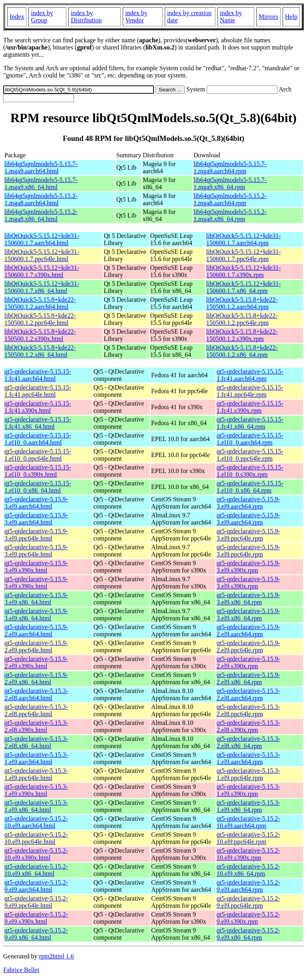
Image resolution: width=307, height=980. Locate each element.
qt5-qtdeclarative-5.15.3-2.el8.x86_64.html (36, 742)
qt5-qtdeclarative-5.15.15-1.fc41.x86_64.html (38, 423)
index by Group (42, 17)
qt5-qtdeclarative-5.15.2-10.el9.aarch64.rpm (248, 822)
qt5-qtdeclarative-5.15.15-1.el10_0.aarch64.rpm (250, 439)
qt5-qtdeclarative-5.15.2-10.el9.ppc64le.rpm (248, 838)
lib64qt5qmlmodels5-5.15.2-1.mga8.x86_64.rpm (230, 215)
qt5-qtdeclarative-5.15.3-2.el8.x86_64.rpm (248, 742)
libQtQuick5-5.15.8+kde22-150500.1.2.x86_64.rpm (242, 351)
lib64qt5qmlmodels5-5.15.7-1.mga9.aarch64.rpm (230, 167)
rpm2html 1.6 (57, 956)
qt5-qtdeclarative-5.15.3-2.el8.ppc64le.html (36, 710)
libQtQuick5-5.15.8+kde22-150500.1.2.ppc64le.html (40, 319)
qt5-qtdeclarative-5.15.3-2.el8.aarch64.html (36, 694)
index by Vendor (136, 17)
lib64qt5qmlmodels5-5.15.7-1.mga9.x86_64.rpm (230, 183)
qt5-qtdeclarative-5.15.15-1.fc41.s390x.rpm (250, 407)
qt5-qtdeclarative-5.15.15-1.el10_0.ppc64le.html (38, 455)
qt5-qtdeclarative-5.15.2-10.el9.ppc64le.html (36, 838)
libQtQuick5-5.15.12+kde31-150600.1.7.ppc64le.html (42, 255)
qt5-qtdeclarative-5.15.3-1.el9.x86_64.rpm (248, 806)
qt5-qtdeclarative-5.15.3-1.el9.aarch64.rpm (248, 758)
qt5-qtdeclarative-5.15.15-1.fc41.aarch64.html (38, 375)
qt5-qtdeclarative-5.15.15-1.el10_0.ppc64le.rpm (250, 455)
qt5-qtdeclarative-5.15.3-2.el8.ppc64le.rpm (248, 710)
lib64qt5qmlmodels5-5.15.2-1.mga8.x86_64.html (41, 215)
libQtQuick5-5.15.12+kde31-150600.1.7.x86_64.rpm (244, 287)
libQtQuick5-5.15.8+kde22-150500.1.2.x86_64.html (40, 351)
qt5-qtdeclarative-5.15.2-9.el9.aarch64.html (36, 886)
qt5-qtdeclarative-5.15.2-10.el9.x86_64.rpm (248, 870)
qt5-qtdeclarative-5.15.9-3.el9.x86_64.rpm (248, 599)
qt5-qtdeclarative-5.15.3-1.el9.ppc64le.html (36, 774)
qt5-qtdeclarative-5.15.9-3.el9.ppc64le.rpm (248, 535)
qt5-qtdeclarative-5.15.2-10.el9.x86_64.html (36, 870)
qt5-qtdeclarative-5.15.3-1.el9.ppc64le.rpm (248, 774)
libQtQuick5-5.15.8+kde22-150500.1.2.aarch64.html (40, 303)
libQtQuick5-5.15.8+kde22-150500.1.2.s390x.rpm (242, 335)
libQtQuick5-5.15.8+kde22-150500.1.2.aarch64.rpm (242, 303)
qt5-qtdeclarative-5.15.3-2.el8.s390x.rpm (248, 726)
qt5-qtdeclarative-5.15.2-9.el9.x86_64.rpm (248, 934)
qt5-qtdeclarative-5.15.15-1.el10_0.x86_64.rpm (250, 487)
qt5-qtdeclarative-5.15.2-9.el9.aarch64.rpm (248, 886)
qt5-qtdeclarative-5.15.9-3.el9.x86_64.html (36, 599)
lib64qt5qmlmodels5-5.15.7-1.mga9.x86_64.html (41, 183)
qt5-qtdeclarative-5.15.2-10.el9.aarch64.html (36, 822)
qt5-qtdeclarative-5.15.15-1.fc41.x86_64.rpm (250, 423)
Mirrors (268, 17)
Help (291, 17)
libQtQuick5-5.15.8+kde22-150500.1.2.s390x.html (40, 335)
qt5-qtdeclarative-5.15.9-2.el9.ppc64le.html (36, 646)
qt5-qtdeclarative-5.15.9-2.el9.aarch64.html (36, 631)
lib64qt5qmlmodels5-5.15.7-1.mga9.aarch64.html (41, 167)
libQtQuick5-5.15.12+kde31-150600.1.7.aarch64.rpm (244, 239)
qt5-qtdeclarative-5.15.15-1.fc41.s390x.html (38, 407)
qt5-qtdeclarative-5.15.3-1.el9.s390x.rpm (248, 790)
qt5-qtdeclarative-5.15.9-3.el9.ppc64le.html (36, 535)
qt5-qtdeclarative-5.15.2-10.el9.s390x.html (36, 854)
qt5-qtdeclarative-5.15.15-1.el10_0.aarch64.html (38, 439)
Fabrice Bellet (21, 970)
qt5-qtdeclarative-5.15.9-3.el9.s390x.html (36, 567)
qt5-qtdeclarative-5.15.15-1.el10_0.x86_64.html (38, 487)
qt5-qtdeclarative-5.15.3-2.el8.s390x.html (36, 726)
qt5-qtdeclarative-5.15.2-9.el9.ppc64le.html (36, 902)
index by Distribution (86, 17)
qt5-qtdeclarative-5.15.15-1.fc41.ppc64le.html (38, 391)
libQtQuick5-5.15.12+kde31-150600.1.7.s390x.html (42, 271)
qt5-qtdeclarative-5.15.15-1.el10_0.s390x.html (38, 471)
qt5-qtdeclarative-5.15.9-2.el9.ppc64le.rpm (248, 646)
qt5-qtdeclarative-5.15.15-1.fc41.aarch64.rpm (250, 375)
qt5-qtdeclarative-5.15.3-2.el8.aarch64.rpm (248, 694)
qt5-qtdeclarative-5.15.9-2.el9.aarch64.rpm (248, 631)
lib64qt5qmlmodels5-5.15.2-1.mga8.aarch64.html (41, 199)
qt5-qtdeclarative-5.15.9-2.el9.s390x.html (36, 662)
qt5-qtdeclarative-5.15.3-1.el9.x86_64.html (36, 806)
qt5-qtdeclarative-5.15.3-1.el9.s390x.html (36, 790)
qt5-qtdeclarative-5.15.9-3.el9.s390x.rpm (248, 567)
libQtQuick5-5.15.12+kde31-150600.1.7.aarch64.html (42, 239)
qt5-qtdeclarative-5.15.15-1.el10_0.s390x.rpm (250, 471)
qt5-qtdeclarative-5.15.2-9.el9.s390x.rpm (248, 918)
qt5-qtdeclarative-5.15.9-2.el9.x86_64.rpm (248, 678)
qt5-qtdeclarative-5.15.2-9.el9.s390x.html (36, 918)
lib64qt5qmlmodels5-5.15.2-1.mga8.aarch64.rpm (230, 199)
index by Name (231, 17)
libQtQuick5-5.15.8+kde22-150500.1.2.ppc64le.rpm (242, 319)
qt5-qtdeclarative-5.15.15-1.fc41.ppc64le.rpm (250, 391)
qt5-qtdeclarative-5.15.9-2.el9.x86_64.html (36, 678)
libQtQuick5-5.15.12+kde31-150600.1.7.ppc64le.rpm (244, 255)
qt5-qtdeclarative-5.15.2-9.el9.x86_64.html (36, 934)
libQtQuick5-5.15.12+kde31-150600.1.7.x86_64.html (42, 287)
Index (17, 17)
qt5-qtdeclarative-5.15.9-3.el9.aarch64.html (36, 503)
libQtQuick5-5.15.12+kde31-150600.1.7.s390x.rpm (244, 271)
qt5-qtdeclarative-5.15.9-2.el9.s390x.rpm (248, 662)
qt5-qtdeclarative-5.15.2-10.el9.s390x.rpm (248, 854)
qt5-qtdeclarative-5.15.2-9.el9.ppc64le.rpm (248, 902)
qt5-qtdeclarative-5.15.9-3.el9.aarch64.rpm (248, 503)
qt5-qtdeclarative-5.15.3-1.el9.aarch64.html (36, 758)
